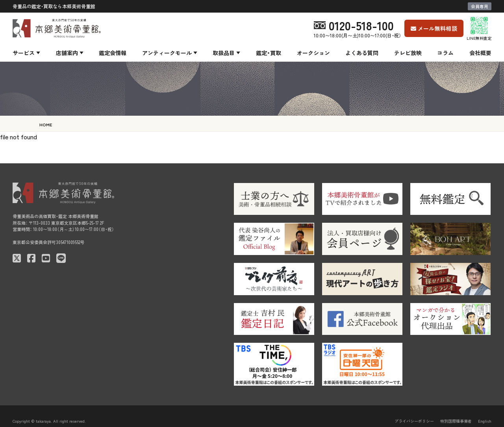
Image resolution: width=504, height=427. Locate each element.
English (485, 421)
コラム (445, 53)
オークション (313, 53)
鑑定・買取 (269, 53)
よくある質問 (362, 53)
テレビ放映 (408, 53)
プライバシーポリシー (414, 421)
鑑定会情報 (113, 53)
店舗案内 (67, 53)
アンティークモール (167, 53)
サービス (24, 53)
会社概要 (480, 53)
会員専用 (480, 6)
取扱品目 (224, 53)
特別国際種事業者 (456, 421)
